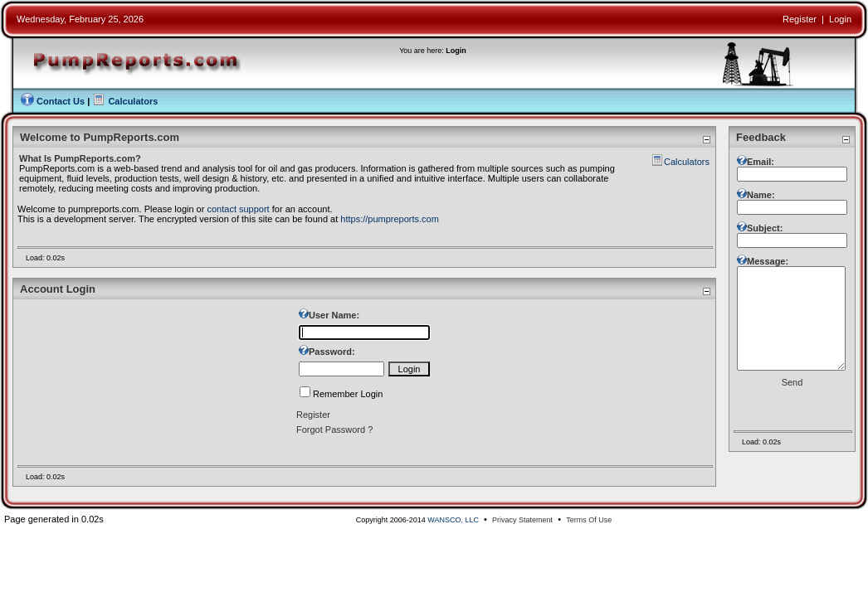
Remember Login (348, 394)
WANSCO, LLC (453, 520)
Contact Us (61, 101)
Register (800, 19)
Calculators (133, 101)
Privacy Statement (522, 520)
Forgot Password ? (334, 430)
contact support (238, 209)
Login (840, 19)
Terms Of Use (589, 520)
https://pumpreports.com (390, 219)
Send (792, 407)
